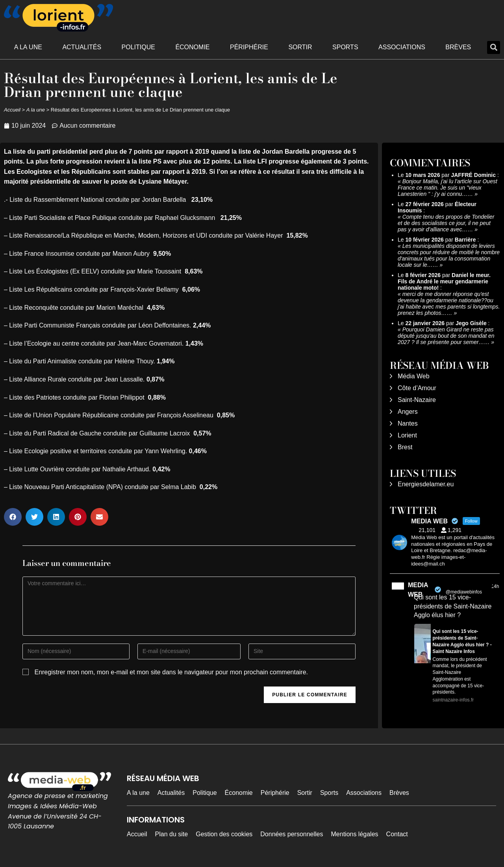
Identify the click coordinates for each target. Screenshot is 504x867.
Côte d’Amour (417, 388)
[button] (494, 47)
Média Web (414, 376)
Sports (345, 47)
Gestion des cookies (224, 834)
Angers (408, 412)
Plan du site (172, 834)
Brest (405, 447)
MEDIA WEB (418, 590)
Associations (402, 47)
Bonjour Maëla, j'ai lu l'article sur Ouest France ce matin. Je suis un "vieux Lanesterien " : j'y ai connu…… (447, 188)
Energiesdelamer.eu (426, 484)
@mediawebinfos (464, 592)
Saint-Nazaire (417, 400)
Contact (397, 834)
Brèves (458, 47)
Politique (138, 47)
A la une (28, 47)
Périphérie (249, 47)
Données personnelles (292, 834)
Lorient (407, 435)
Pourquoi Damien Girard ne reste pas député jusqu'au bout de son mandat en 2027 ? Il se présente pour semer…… (446, 336)
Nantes (408, 423)
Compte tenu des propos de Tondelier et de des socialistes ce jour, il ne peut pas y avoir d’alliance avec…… (446, 223)
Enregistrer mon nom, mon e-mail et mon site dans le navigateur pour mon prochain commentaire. (171, 672)
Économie (192, 47)
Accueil (12, 110)
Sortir (300, 47)
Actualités (82, 47)
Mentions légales (355, 834)
